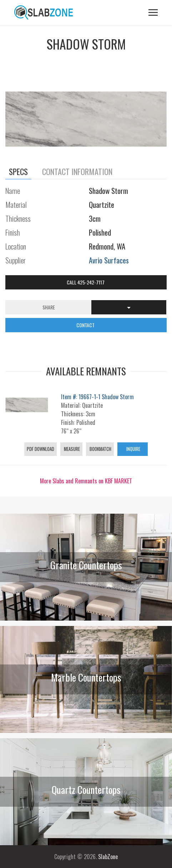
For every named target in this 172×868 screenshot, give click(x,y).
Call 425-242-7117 (86, 282)
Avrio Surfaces (109, 260)
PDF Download (41, 449)
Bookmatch (100, 449)
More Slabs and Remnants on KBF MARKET (86, 481)
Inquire (133, 449)
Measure (71, 449)
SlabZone (108, 857)
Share (49, 307)
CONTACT (86, 325)
